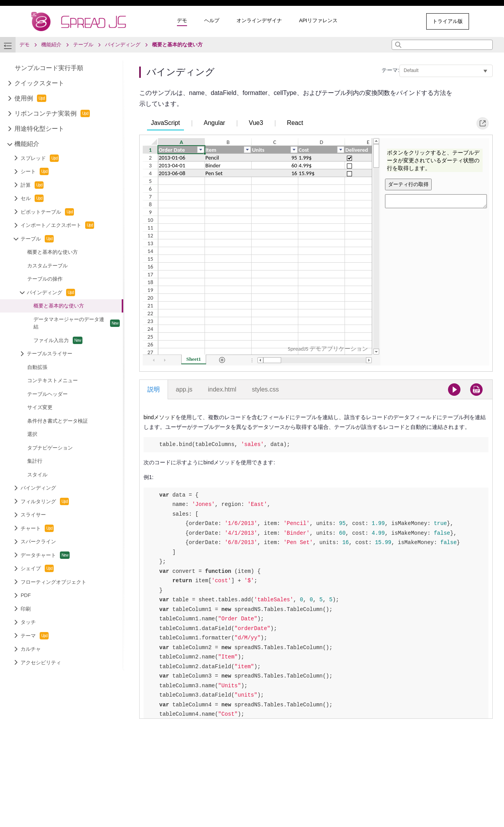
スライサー (33, 515)
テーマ (35, 636)
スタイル (37, 475)
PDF (26, 595)
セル (32, 198)
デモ (182, 20)
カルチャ (31, 649)
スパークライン (38, 542)
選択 (32, 434)
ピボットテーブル (47, 212)
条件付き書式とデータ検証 (58, 421)
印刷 (26, 609)
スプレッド (40, 158)
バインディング (51, 292)
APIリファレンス (318, 20)
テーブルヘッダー (47, 394)
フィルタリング (45, 501)
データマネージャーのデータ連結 (77, 323)
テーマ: (390, 70)
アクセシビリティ (41, 663)
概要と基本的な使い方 (52, 252)
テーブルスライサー (50, 354)
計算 (32, 185)
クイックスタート (39, 83)
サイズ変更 (40, 407)
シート (35, 171)
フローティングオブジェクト (53, 582)
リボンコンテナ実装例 (52, 113)
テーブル (37, 239)
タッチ (28, 622)
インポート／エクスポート (57, 225)
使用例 (30, 98)
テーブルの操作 (45, 279)
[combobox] (442, 45)
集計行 (35, 461)
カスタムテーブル (47, 266)
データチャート (45, 555)
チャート (37, 528)
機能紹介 (27, 144)
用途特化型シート (39, 129)
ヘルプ (212, 20)
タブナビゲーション (50, 448)
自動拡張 (37, 367)
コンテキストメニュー (52, 380)
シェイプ (37, 568)
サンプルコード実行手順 (49, 68)
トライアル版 (448, 21)
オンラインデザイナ (259, 20)
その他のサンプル (388, 21)
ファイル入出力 (58, 340)
